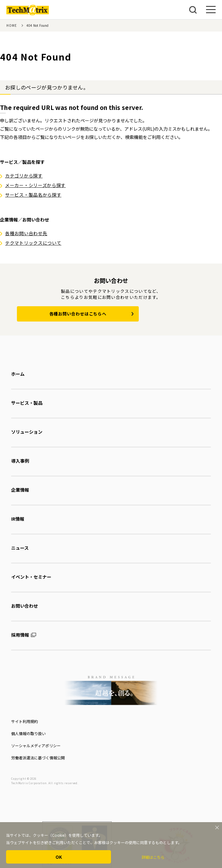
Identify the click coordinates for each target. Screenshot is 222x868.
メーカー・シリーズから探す (35, 185)
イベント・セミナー (31, 577)
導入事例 (20, 461)
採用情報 (20, 635)
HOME (12, 25)
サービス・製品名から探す (33, 195)
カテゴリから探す (24, 176)
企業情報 (20, 490)
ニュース (20, 548)
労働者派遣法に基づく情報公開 (38, 758)
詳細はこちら (153, 857)
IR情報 (18, 519)
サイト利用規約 (25, 721)
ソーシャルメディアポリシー (36, 745)
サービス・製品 (27, 403)
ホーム (18, 374)
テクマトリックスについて (33, 243)
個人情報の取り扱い (28, 733)
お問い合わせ (25, 606)
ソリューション (27, 432)
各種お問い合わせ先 (26, 233)
